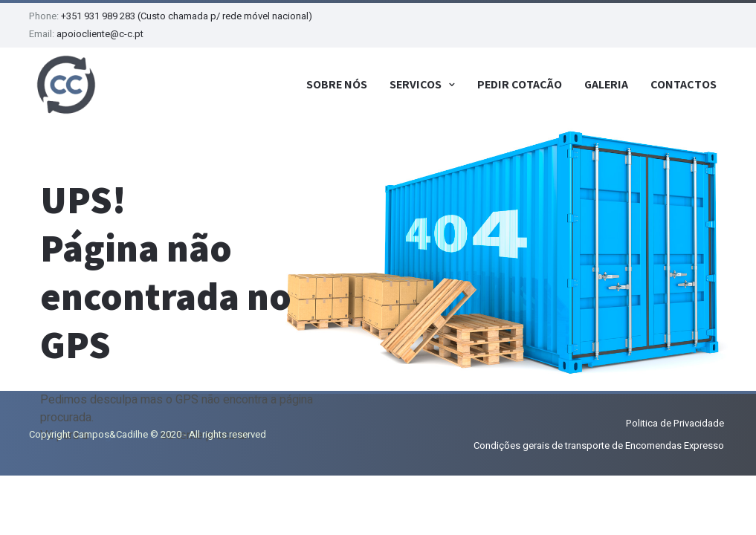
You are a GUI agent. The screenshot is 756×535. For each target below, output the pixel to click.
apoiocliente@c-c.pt (100, 34)
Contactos (684, 84)
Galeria (606, 84)
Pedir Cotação (520, 84)
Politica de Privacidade (675, 423)
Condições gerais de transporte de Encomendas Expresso (599, 445)
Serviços (416, 84)
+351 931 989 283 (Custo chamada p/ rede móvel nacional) (187, 16)
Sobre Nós (337, 84)
